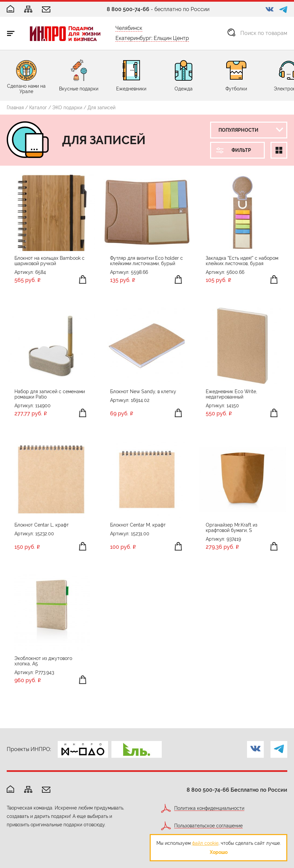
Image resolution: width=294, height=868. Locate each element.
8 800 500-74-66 (128, 9)
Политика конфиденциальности (209, 808)
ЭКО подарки (67, 108)
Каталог (38, 108)
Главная (15, 108)
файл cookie (205, 843)
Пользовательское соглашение (208, 826)
